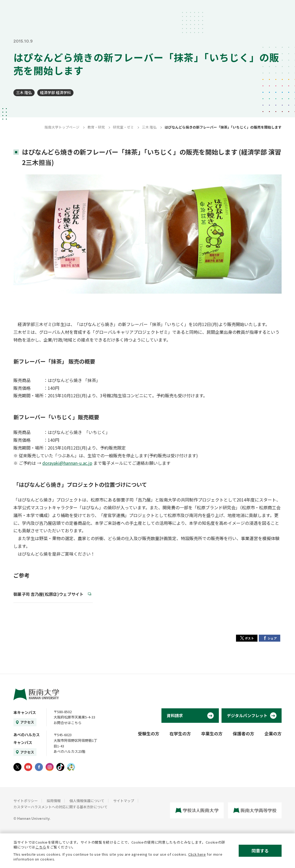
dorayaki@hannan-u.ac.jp (67, 463)
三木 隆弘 (24, 92)
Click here (197, 854)
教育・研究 (96, 127)
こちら (41, 847)
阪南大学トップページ (62, 127)
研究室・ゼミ (123, 127)
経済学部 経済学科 (55, 92)
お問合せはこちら (68, 723)
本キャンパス (25, 712)
